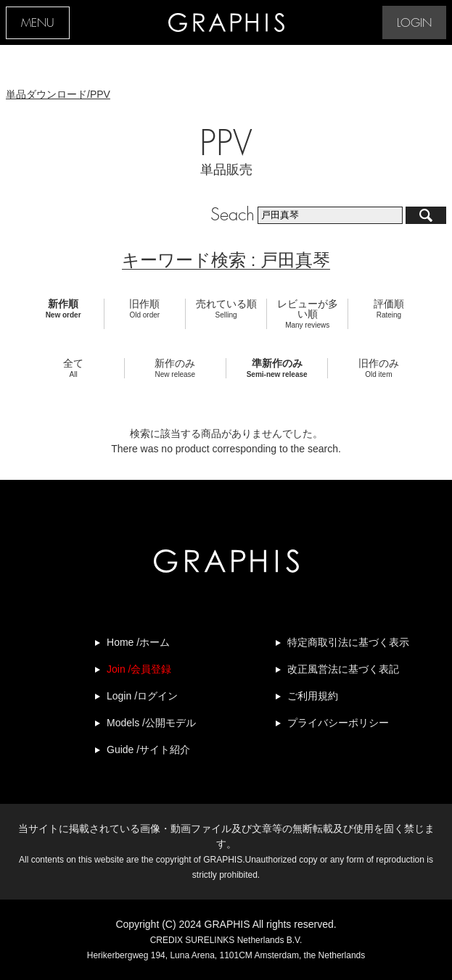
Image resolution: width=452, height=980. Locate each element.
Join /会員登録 (139, 669)
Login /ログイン (142, 696)
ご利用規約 (313, 696)
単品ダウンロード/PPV (58, 94)
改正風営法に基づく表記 (343, 669)
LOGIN (414, 24)
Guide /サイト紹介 (148, 749)
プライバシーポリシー (338, 723)
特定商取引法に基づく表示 (348, 642)
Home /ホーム (138, 642)
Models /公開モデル (151, 723)
